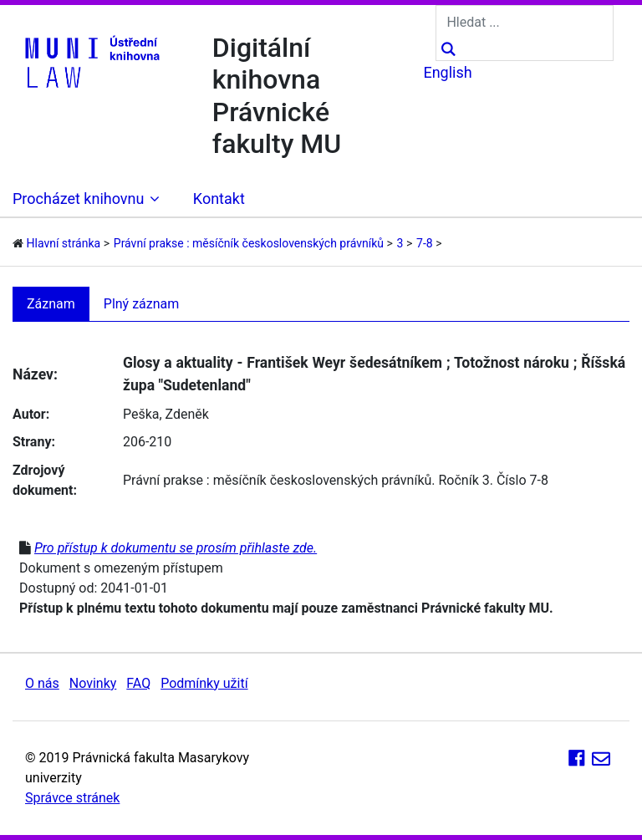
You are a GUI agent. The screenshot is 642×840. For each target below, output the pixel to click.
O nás (42, 683)
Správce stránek (72, 798)
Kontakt (219, 199)
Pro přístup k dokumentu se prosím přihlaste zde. (176, 548)
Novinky (93, 683)
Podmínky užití (204, 683)
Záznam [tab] (51, 304)
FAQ (138, 683)
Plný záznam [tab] (142, 304)
